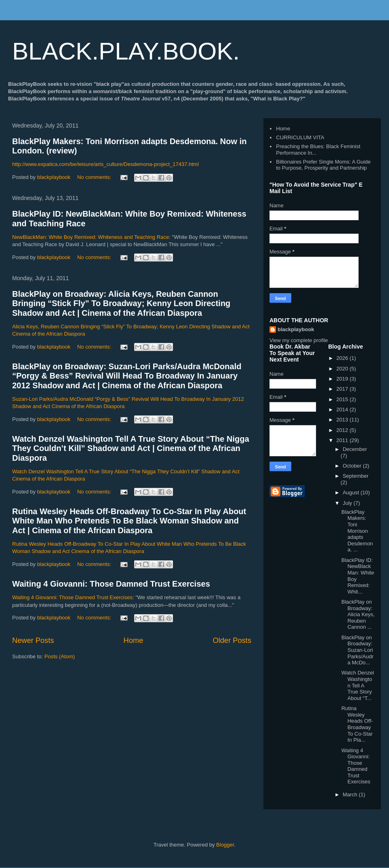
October (353, 466)
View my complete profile (299, 340)
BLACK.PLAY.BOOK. (126, 51)
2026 (343, 358)
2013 (343, 420)
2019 (343, 379)
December (355, 449)
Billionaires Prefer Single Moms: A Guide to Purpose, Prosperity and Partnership (323, 165)
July (348, 503)
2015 (343, 399)
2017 (343, 389)
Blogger (225, 845)
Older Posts (232, 640)
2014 (343, 410)
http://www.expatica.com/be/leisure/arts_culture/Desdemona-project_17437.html (105, 164)
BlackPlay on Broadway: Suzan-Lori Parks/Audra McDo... (357, 650)
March (351, 795)
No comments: (95, 177)
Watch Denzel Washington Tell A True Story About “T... (357, 685)
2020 (343, 369)
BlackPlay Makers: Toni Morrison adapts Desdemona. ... (357, 531)
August (352, 493)
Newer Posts (33, 640)
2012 (343, 430)
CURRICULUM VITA (300, 137)
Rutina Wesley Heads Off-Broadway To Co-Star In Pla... (357, 724)
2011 (343, 440)
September (356, 476)
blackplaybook (296, 329)
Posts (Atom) (60, 656)
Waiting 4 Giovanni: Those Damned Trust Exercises (111, 584)
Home (134, 640)
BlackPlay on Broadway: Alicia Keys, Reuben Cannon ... (358, 614)
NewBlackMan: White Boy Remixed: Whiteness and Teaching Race (91, 237)
